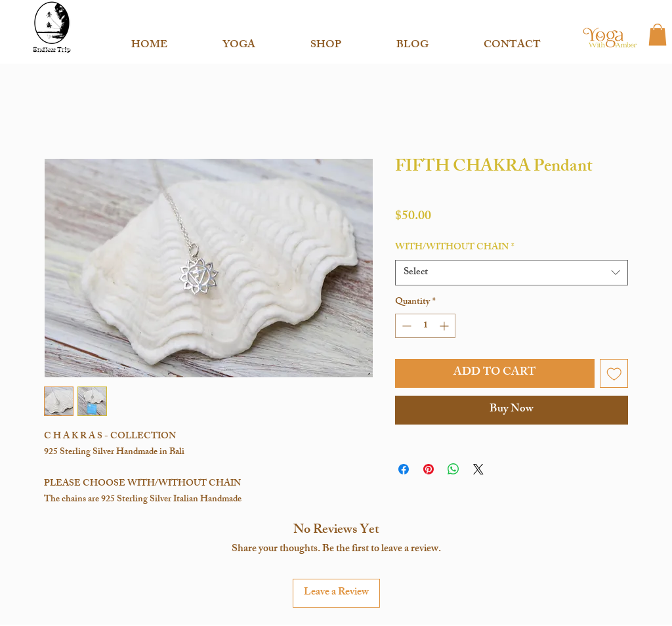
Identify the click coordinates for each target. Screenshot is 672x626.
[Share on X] (478, 469)
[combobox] (512, 273)
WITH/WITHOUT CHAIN (455, 248)
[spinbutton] (425, 326)
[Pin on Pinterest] (429, 469)
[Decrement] (405, 326)
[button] (239, 40)
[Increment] (445, 326)
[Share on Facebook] (404, 469)
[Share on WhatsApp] (453, 469)
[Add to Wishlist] (614, 373)
